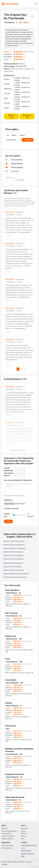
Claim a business (7, 845)
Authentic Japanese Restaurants (14, 548)
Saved (23, 831)
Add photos (8, 500)
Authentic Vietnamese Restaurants (15, 577)
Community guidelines (9, 831)
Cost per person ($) (11, 508)
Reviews (24, 834)
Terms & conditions (8, 836)
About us (5, 828)
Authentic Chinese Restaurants (14, 541)
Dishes (22, 135)
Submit (8, 521)
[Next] (24, 369)
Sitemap (4, 864)
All (8, 135)
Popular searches (8, 839)
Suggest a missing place (27, 855)
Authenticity (9, 470)
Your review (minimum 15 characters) (18, 480)
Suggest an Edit (27, 116)
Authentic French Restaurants (13, 555)
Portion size (7, 515)
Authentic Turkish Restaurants (14, 570)
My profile (24, 828)
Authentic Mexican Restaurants (14, 545)
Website (23, 64)
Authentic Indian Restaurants (13, 563)
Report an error (26, 851)
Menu (14, 135)
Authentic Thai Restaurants (12, 567)
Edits (23, 839)
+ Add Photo (28, 140)
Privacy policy (6, 834)
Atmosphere (12, 140)
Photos (24, 836)
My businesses (7, 848)
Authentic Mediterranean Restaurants (16, 574)
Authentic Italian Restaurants (13, 552)
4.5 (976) (24, 23)
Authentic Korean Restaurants (13, 559)
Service (7, 476)
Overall (7, 468)
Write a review (11, 116)
